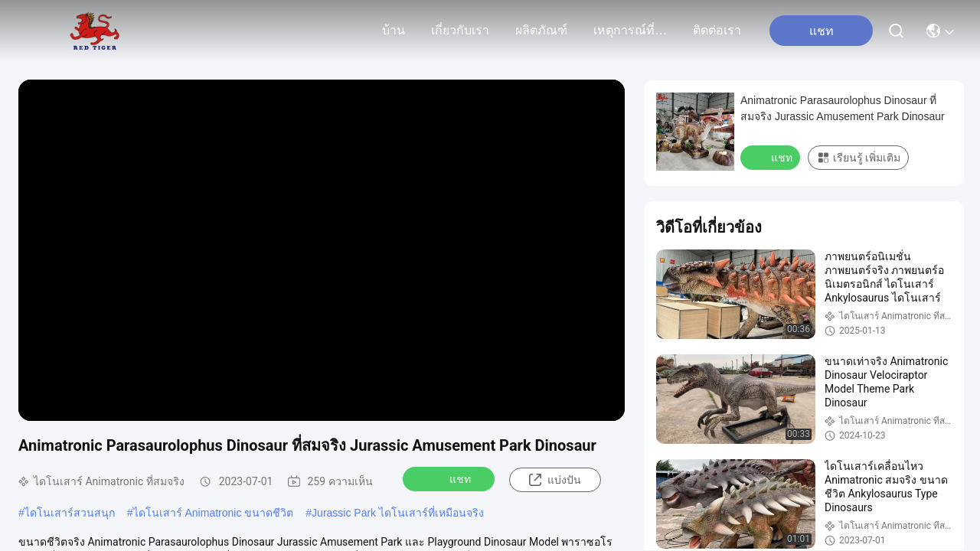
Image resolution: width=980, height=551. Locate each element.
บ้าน (394, 30)
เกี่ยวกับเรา (460, 30)
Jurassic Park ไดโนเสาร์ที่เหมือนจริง (398, 513)
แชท (450, 478)
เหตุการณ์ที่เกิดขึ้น (630, 30)
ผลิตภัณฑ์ (541, 30)
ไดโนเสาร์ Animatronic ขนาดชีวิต (214, 513)
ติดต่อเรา (717, 30)
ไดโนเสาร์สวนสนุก (70, 513)
